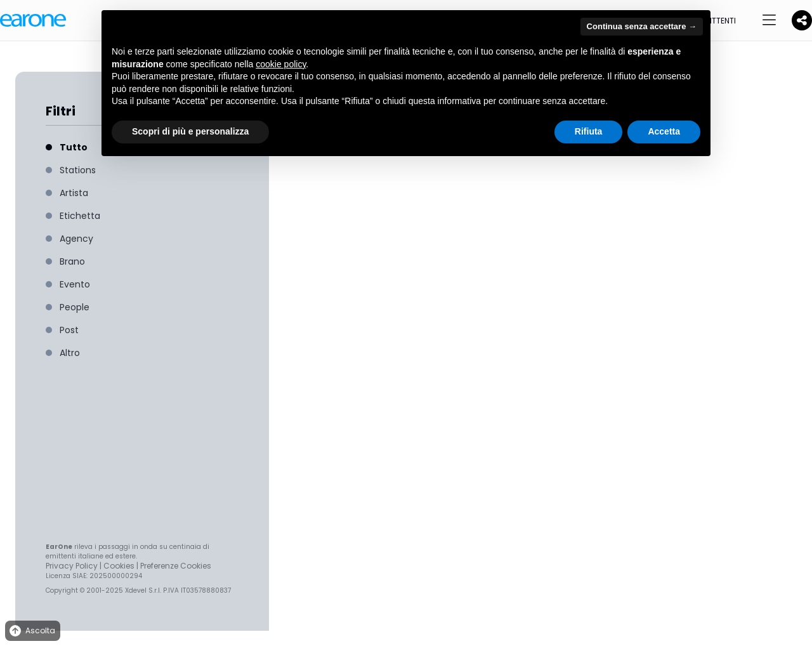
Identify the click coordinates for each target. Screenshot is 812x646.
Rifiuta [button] (589, 131)
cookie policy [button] (281, 64)
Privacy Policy (72, 566)
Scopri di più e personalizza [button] (190, 131)
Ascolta (31, 631)
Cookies (119, 566)
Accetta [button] (664, 131)
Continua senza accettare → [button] (642, 26)
